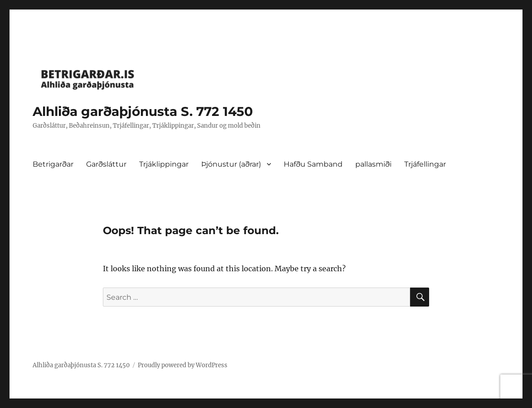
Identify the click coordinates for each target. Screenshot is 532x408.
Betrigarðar (53, 164)
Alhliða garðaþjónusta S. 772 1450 (143, 111)
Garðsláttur (106, 164)
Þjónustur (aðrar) (231, 164)
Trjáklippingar (164, 164)
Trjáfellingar (425, 164)
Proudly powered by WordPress (183, 365)
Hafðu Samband (313, 164)
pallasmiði (373, 164)
